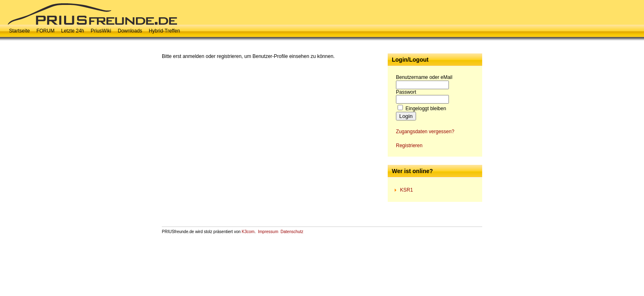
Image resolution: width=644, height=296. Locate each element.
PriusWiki (101, 31)
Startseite (20, 31)
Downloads (130, 31)
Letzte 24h (73, 31)
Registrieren (409, 146)
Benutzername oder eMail (424, 77)
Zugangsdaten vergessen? (425, 132)
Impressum (268, 232)
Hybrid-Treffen (164, 31)
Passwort (406, 92)
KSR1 (406, 190)
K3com (248, 232)
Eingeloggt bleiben (426, 109)
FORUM (46, 31)
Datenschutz (292, 232)
